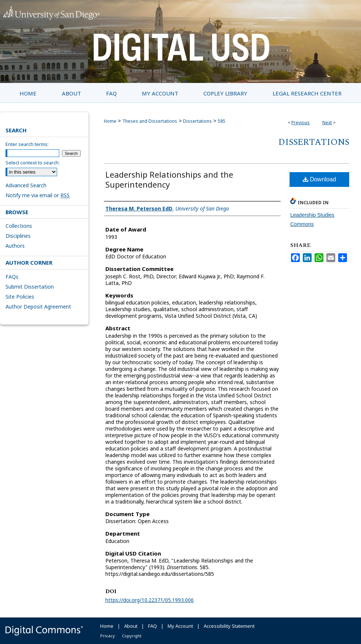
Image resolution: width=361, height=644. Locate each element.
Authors (15, 246)
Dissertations (197, 121)
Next (327, 123)
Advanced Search (26, 185)
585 (222, 121)
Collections (19, 226)
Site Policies (20, 297)
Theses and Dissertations (150, 121)
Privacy (108, 636)
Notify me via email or (38, 195)
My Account (180, 626)
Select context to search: (33, 163)
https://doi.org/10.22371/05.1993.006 (150, 600)
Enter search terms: (27, 144)
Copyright (132, 636)
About (131, 626)
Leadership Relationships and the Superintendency (169, 179)
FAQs (12, 277)
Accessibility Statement (229, 626)
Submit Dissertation (30, 287)
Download (320, 179)
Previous (301, 123)
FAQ (153, 626)
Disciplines (18, 236)
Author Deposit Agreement (38, 307)
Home (110, 121)
